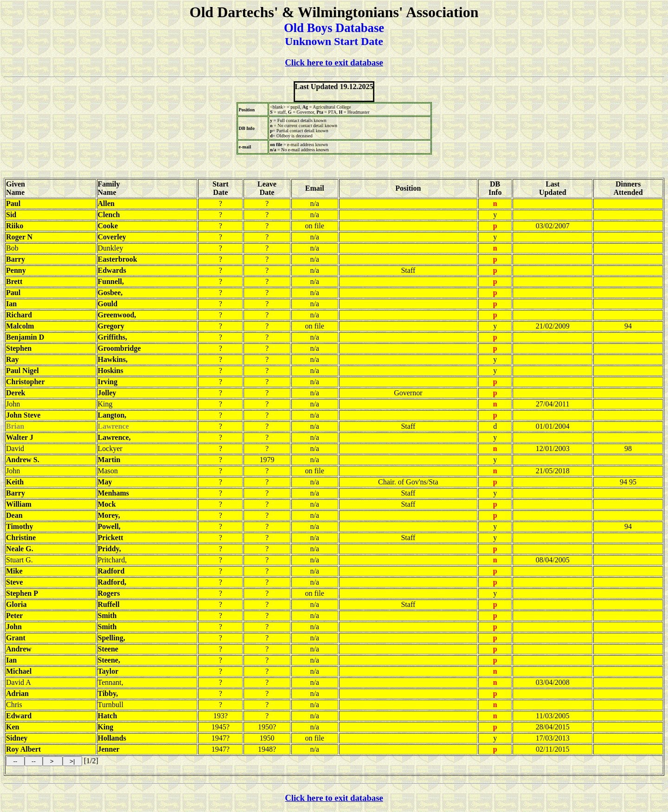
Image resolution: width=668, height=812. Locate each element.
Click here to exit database (334, 62)
